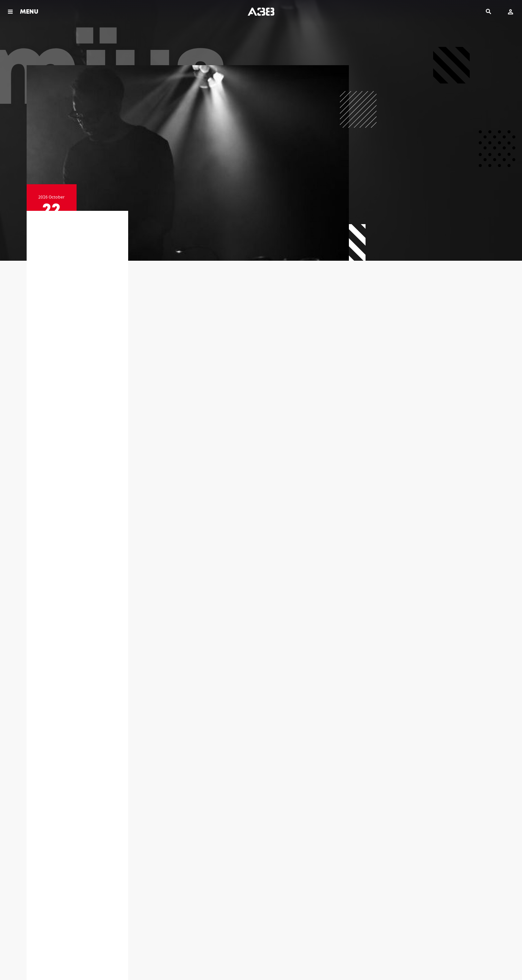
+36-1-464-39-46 (308, 895)
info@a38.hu (77, 902)
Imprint (102, 960)
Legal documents (73, 960)
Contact (122, 960)
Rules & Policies (39, 960)
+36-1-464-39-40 (193, 895)
